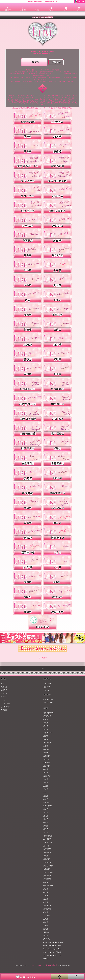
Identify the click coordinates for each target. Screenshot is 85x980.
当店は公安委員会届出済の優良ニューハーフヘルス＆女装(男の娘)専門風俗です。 (42, 108)
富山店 (46, 813)
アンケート (5, 694)
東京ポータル (48, 733)
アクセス (46, 690)
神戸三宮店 (47, 879)
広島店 (46, 896)
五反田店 (46, 759)
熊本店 (46, 922)
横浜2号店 (47, 776)
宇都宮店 (46, 803)
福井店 (46, 819)
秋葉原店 (46, 749)
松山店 (46, 899)
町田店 (46, 769)
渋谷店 (46, 739)
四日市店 (46, 846)
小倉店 (46, 912)
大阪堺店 (46, 869)
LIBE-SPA (46, 959)
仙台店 (46, 726)
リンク (3, 700)
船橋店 (46, 796)
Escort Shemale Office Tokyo (52, 946)
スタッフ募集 (48, 703)
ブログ (3, 697)
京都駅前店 (47, 852)
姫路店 (46, 882)
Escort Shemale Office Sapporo (53, 942)
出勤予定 (4, 690)
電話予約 (46, 687)
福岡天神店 (47, 909)
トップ (3, 684)
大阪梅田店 (47, 862)
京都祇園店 (47, 849)
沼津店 (46, 833)
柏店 (45, 793)
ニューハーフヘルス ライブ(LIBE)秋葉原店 (42, 965)
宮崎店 (46, 929)
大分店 (46, 919)
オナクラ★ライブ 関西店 (52, 956)
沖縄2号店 (47, 939)
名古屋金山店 (48, 842)
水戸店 (46, 783)
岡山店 (46, 889)
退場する (56, 62)
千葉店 (46, 789)
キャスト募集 (48, 699)
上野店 (46, 746)
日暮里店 (46, 756)
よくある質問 (5, 707)
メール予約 (47, 684)
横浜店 (46, 773)
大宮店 (46, 786)
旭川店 (46, 723)
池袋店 (46, 753)
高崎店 (46, 799)
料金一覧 (4, 687)
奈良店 (46, 856)
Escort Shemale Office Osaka (52, 949)
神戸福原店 (47, 876)
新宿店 (46, 736)
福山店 (46, 892)
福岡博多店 (47, 906)
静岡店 (46, 826)
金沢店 (46, 816)
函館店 (46, 719)
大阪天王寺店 (48, 872)
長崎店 (46, 926)
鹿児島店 (46, 932)
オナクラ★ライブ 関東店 (52, 952)
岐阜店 (46, 823)
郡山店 (46, 729)
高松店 (46, 902)
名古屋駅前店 (48, 836)
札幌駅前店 (47, 716)
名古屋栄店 (47, 839)
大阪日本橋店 (48, 866)
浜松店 (46, 829)
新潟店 (46, 809)
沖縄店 (46, 936)
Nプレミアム (48, 806)
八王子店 (46, 766)
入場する (34, 62)
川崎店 (46, 779)
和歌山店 (46, 859)
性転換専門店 (48, 886)
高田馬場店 (47, 743)
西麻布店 (46, 763)
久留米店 (46, 916)
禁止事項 (4, 710)
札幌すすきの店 (49, 713)
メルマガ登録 (5, 703)
